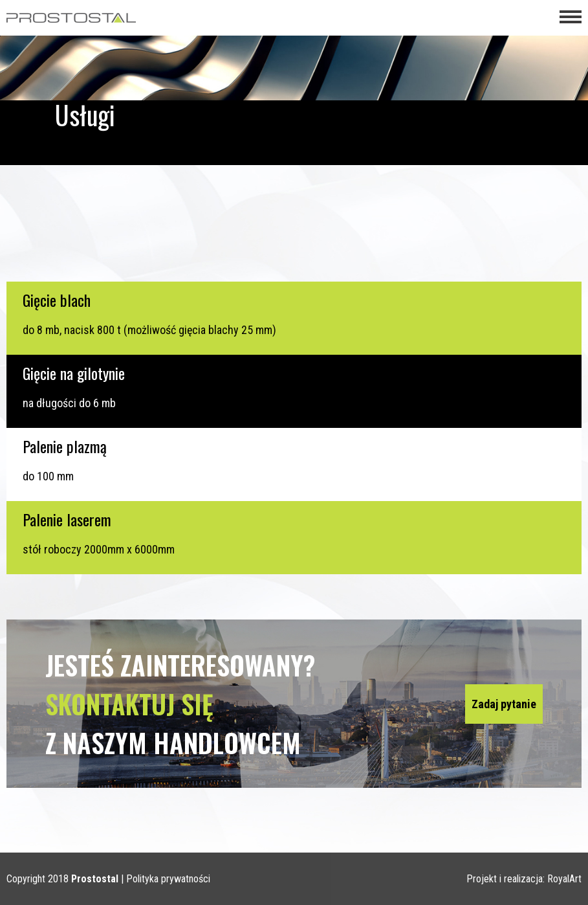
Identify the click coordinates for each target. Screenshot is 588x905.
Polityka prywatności (168, 879)
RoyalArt (564, 879)
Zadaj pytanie (504, 704)
